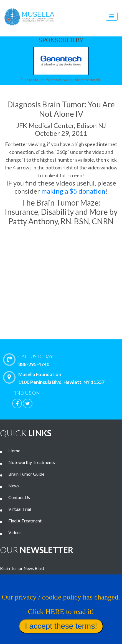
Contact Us (19, 497)
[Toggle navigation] (112, 16)
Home (14, 451)
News (14, 486)
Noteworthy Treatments (32, 462)
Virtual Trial (20, 509)
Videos (15, 532)
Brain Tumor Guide (26, 474)
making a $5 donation (73, 191)
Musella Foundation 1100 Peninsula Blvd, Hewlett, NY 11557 (55, 378)
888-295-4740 (64, 360)
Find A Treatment (25, 521)
